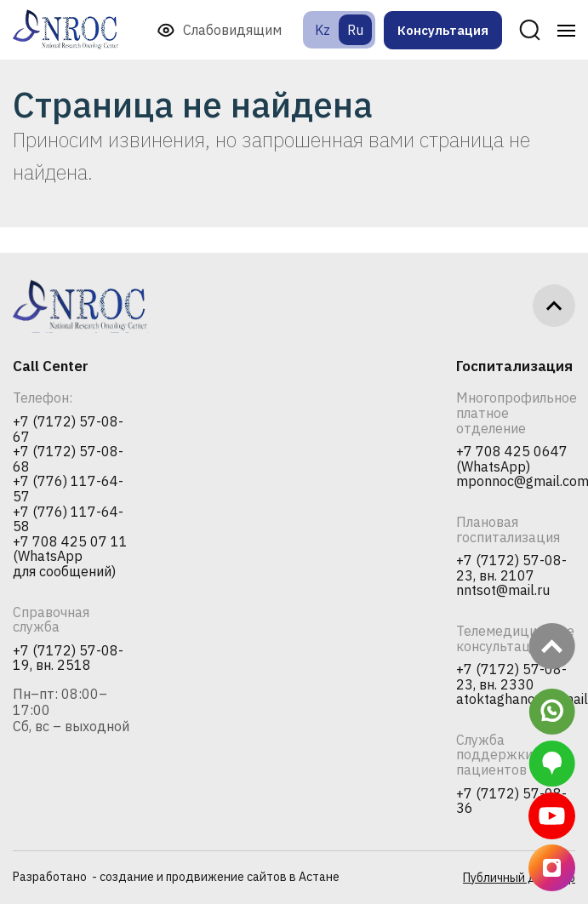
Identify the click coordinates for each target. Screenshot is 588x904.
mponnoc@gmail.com (516, 482)
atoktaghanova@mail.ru (516, 700)
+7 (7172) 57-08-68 (68, 459)
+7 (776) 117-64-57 (68, 489)
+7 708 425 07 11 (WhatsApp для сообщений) (70, 557)
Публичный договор (519, 878)
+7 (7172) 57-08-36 (511, 801)
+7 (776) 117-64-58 (68, 520)
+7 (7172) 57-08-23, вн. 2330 (511, 677)
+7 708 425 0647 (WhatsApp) (512, 459)
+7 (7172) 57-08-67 (68, 429)
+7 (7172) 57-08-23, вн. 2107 (511, 568)
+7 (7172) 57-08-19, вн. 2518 (68, 658)
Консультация (443, 30)
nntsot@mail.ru (503, 591)
